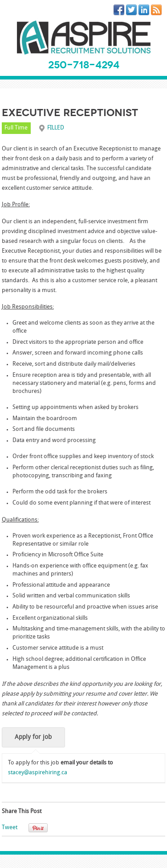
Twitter (133, 12)
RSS (158, 12)
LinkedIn (146, 12)
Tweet (10, 828)
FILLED (56, 128)
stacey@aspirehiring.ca (38, 773)
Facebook (121, 12)
